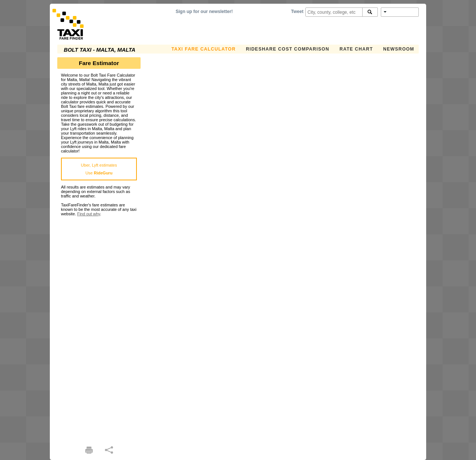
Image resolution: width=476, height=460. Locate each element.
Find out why (89, 214)
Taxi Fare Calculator (204, 49)
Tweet (297, 12)
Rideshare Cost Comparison (287, 49)
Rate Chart (356, 49)
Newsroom (399, 49)
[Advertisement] (99, 328)
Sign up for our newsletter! (204, 12)
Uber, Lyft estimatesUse (99, 169)
